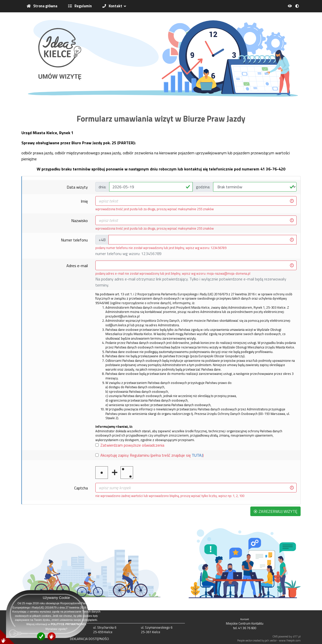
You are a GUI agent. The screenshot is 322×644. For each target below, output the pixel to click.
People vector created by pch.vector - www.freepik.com (269, 640)
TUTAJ (197, 455)
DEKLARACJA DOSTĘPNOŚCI (89, 639)
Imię (84, 201)
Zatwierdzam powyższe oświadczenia (132, 445)
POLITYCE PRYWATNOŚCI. (69, 624)
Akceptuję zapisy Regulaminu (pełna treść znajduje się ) (152, 455)
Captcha (81, 488)
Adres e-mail (77, 266)
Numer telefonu (74, 240)
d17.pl (297, 636)
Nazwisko (79, 221)
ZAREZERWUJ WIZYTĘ (275, 511)
